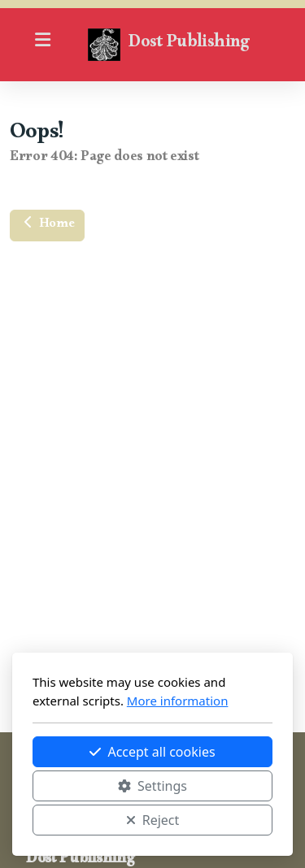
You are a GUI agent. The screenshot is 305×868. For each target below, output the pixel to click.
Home (47, 226)
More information (178, 701)
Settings (152, 786)
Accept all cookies (152, 752)
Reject (153, 820)
